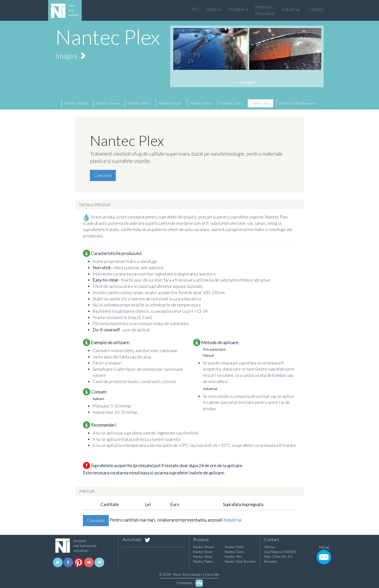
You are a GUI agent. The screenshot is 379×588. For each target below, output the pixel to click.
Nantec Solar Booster (297, 103)
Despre (214, 9)
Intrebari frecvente (265, 10)
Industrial (291, 9)
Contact (316, 9)
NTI (195, 9)
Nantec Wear (139, 103)
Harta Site (212, 574)
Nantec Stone (108, 103)
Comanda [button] (103, 175)
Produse (238, 9)
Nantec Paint (201, 103)
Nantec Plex (261, 103)
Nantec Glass (231, 103)
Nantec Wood (76, 103)
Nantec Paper (170, 103)
